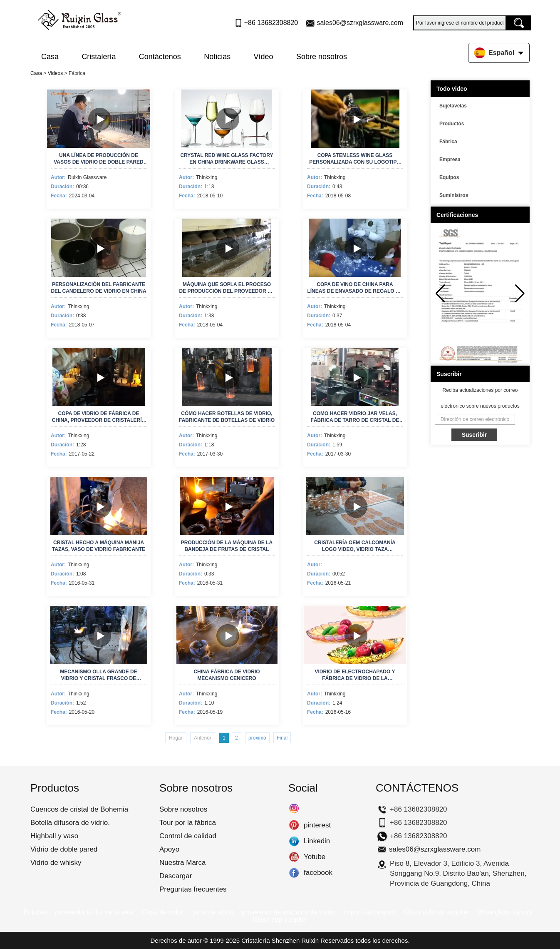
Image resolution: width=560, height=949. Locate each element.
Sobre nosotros (322, 57)
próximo (257, 738)
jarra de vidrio (213, 912)
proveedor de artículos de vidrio (288, 912)
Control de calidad (188, 836)
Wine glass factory (505, 912)
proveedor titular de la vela (94, 912)
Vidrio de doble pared (64, 849)
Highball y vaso (54, 836)
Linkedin (294, 841)
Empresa (450, 159)
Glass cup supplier (280, 920)
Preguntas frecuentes (193, 889)
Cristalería (99, 57)
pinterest (294, 825)
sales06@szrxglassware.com (360, 23)
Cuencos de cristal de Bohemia (79, 809)
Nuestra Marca (182, 863)
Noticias (217, 57)
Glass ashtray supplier (437, 912)
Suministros (454, 195)
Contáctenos (160, 57)
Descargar (176, 876)
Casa (50, 57)
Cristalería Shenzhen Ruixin (280, 940)
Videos (55, 73)
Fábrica (448, 142)
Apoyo (169, 849)
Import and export (369, 912)
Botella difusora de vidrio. (70, 823)
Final (282, 738)
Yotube (294, 857)
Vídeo (264, 57)
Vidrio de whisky (56, 863)
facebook (294, 873)
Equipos (449, 177)
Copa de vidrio (163, 912)
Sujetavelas (453, 106)
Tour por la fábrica (188, 823)
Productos (452, 124)
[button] (520, 294)
